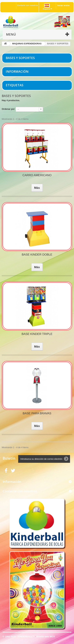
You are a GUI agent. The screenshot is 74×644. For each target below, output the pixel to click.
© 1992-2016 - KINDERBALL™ (19, 636)
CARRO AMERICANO (37, 175)
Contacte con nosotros (27, 5)
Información (17, 71)
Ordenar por (8, 109)
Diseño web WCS (46, 636)
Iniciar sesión (63, 5)
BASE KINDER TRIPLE (37, 334)
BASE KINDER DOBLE (37, 255)
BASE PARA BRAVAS (37, 413)
